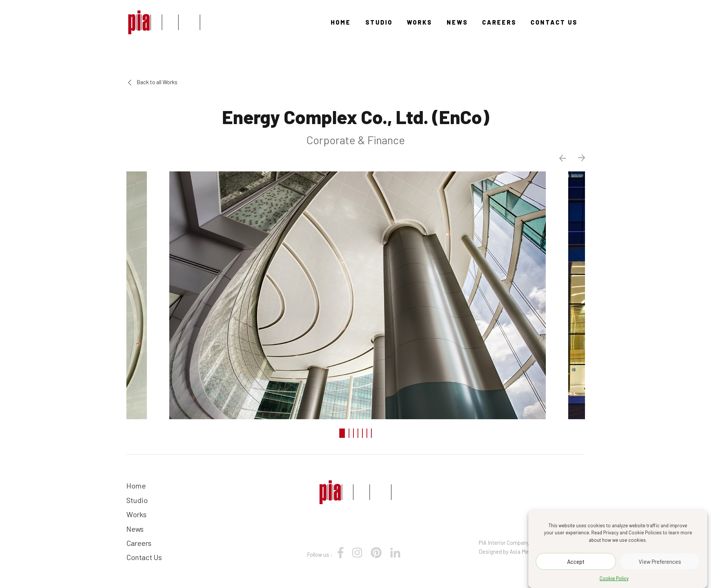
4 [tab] (358, 433)
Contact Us (554, 22)
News (457, 22)
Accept (576, 562)
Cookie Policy (614, 578)
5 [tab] (362, 433)
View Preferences (660, 562)
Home (341, 22)
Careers (499, 22)
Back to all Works (153, 82)
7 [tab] (371, 433)
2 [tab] (349, 433)
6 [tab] (367, 433)
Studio (379, 22)
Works (419, 22)
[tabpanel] (356, 294)
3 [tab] (353, 433)
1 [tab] (342, 433)
